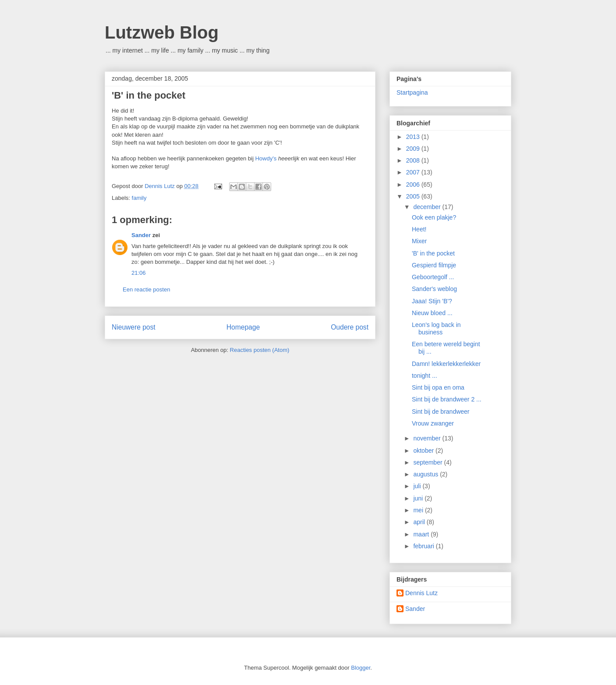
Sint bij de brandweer (441, 412)
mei (419, 510)
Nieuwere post (134, 327)
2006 (414, 185)
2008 (414, 160)
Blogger (361, 668)
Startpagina (412, 92)
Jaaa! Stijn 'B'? (432, 301)
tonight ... (425, 376)
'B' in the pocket (433, 253)
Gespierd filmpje (434, 265)
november (428, 438)
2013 (414, 137)
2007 (414, 172)
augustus (427, 474)
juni (419, 498)
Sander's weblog (434, 289)
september (428, 462)
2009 (414, 149)
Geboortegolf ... (433, 277)
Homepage (243, 327)
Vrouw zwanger (433, 423)
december (428, 207)
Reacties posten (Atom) (260, 350)
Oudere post (350, 327)
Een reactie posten (146, 289)
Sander (141, 235)
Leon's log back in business (436, 328)
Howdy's (266, 158)
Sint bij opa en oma (438, 387)
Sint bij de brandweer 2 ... (447, 399)
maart (422, 534)
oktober (424, 451)
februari (424, 546)
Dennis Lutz (421, 593)
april (420, 522)
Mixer (419, 241)
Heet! (419, 229)
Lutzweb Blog (162, 32)
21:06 (139, 273)
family (139, 198)
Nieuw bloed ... (432, 313)
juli (418, 486)
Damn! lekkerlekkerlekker (446, 364)
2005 (414, 196)
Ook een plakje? (434, 217)
